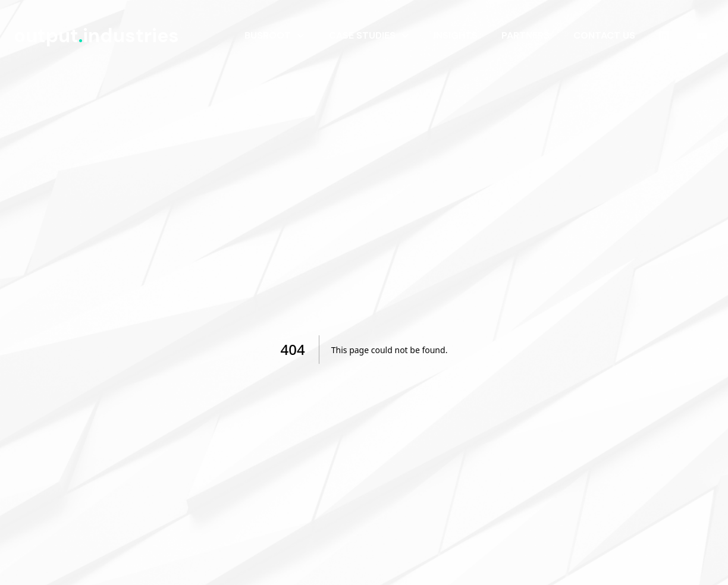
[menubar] (478, 36)
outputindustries (96, 36)
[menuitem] (275, 36)
